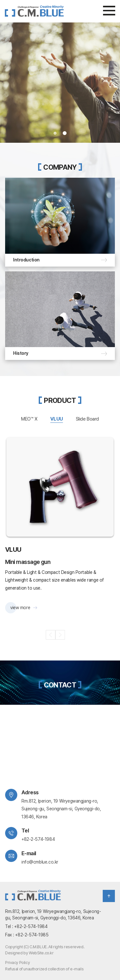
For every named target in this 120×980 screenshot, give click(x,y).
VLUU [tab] (57, 419)
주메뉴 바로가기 (0, 0)
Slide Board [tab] (87, 419)
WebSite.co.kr (41, 953)
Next (114, 83)
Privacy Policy (17, 963)
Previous (51, 635)
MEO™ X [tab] (29, 419)
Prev (6, 83)
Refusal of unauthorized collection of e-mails (44, 969)
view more (20, 608)
